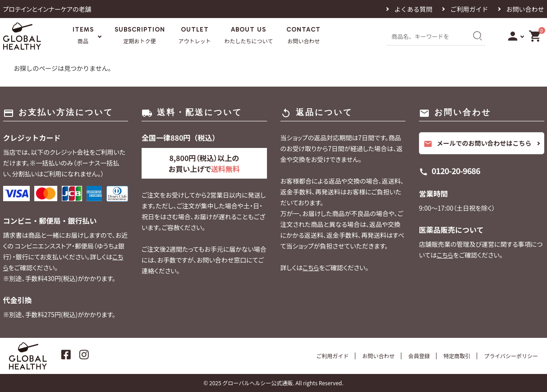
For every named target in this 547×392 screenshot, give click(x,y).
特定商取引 (457, 356)
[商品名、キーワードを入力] (426, 36)
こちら (311, 267)
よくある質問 (414, 9)
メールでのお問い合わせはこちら (478, 143)
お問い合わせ (525, 9)
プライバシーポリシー (511, 356)
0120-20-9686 (456, 171)
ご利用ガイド (469, 9)
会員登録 (419, 356)
